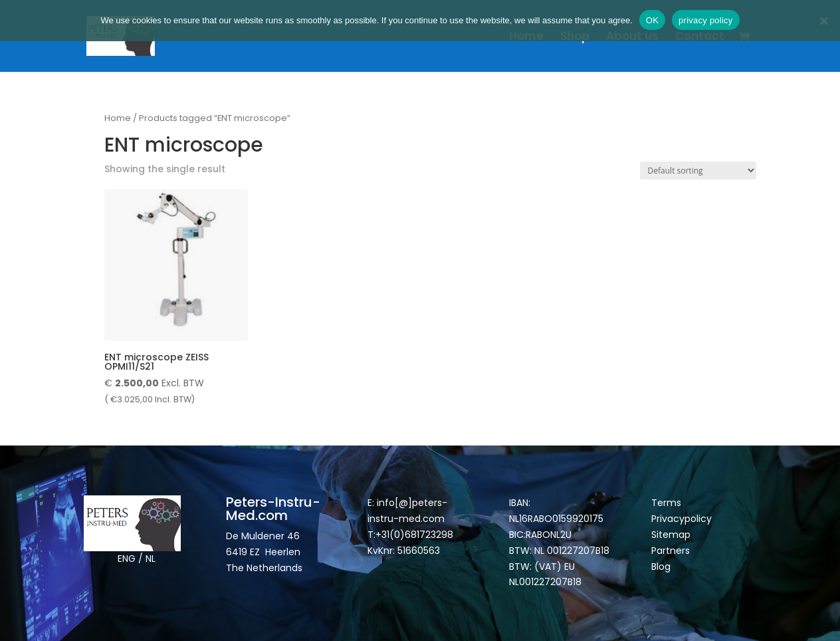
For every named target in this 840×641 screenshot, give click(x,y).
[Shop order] (698, 171)
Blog (661, 567)
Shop (575, 38)
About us (632, 38)
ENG (127, 559)
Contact (700, 38)
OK (652, 20)
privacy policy (706, 20)
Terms (666, 503)
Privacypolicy (682, 519)
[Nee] (823, 21)
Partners (671, 551)
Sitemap (672, 535)
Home (526, 38)
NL (151, 559)
